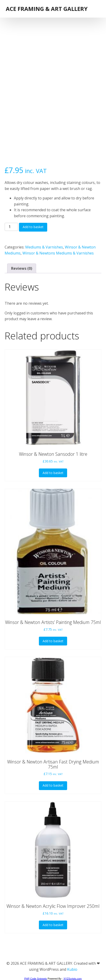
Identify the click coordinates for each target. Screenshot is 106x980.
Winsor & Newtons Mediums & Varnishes (58, 253)
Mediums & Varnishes (44, 247)
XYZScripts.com (73, 979)
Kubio (72, 969)
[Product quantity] (11, 227)
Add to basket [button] (53, 473)
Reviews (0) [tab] (22, 268)
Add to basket (33, 227)
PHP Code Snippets (36, 979)
